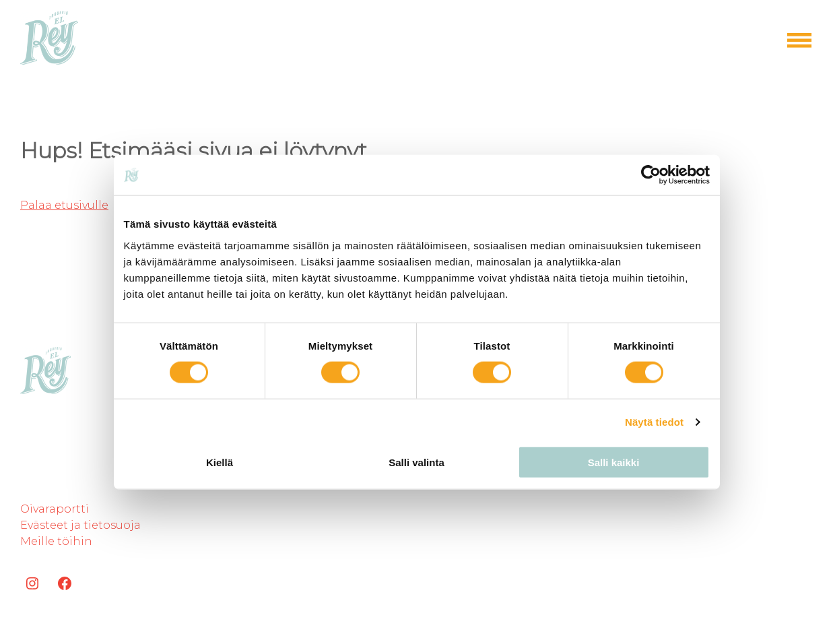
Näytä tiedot (654, 422)
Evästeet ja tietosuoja (80, 525)
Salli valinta (416, 462)
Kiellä (220, 462)
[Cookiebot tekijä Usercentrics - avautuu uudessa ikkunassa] (651, 175)
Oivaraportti (55, 509)
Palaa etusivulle (64, 205)
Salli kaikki (614, 462)
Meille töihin (56, 541)
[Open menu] (799, 40)
